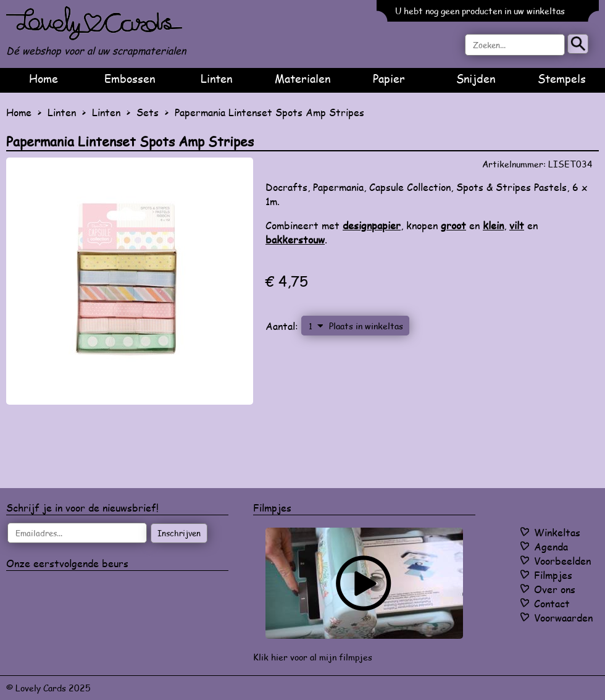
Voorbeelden (562, 561)
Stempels (562, 78)
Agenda (551, 546)
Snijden (476, 78)
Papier (389, 78)
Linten (216, 78)
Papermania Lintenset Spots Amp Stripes (269, 112)
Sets (148, 112)
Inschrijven (179, 533)
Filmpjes (553, 575)
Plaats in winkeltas (366, 326)
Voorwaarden (563, 618)
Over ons (555, 589)
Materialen (302, 78)
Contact (552, 603)
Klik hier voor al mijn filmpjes (313, 657)
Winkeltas (557, 532)
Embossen (130, 78)
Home (44, 78)
